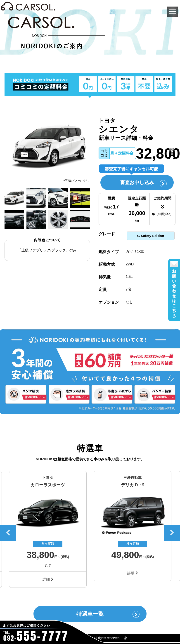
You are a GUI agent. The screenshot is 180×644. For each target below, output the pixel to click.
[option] (47, 147)
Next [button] (172, 534)
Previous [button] (8, 534)
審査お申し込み (142, 184)
